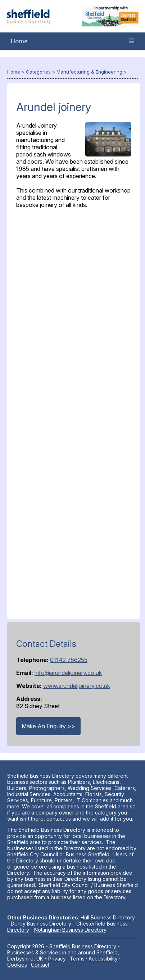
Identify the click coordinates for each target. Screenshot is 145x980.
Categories (38, 72)
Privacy (57, 959)
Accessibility (103, 959)
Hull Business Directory (108, 917)
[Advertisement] (74, 412)
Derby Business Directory (41, 924)
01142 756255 (69, 660)
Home (19, 41)
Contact (40, 965)
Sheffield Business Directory (83, 946)
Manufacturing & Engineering (89, 72)
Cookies (17, 965)
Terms (77, 959)
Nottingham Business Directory (70, 930)
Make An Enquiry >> (48, 726)
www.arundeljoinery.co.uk (77, 686)
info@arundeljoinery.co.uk (68, 673)
